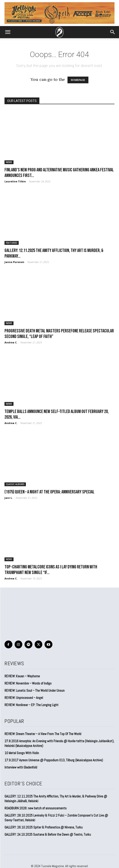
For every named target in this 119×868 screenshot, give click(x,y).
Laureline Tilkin (15, 181)
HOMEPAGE (78, 80)
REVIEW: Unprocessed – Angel (24, 698)
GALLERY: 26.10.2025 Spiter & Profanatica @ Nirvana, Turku (44, 827)
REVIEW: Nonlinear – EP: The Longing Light (31, 705)
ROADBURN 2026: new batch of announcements (36, 808)
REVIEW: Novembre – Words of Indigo (28, 683)
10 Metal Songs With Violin (22, 753)
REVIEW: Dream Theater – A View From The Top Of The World (43, 734)
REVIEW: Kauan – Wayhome (22, 676)
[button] (8, 32)
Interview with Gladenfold (21, 767)
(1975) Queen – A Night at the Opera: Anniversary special (49, 492)
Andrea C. (11, 342)
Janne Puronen (14, 262)
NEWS (9, 162)
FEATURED (12, 243)
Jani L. (9, 498)
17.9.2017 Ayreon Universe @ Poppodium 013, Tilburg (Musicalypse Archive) (54, 760)
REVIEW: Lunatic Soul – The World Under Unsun (35, 690)
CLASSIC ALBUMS (15, 484)
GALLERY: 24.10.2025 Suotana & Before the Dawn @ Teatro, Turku (48, 834)
